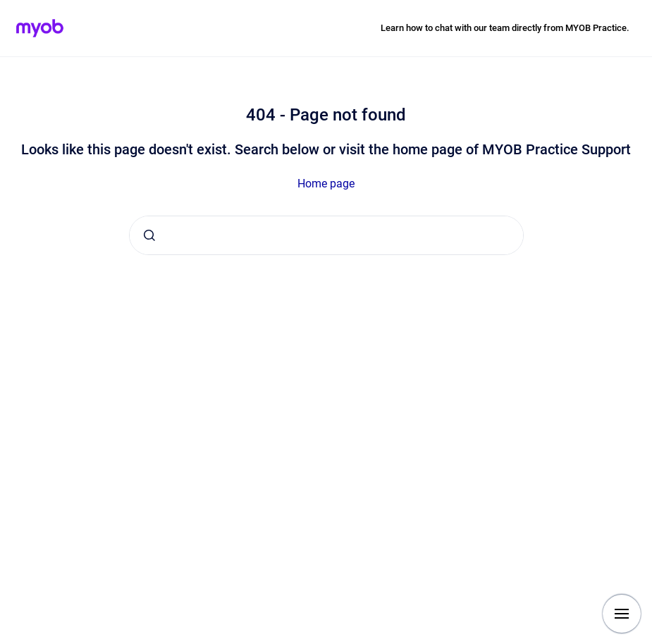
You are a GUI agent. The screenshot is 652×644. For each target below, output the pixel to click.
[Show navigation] (622, 614)
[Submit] (149, 235)
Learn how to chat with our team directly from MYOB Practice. (505, 28)
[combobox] (326, 235)
